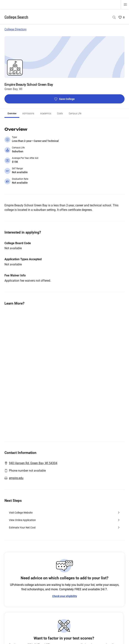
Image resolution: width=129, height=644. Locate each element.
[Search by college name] (114, 8)
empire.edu (16, 469)
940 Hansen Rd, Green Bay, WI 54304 (33, 454)
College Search (16, 8)
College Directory (16, 20)
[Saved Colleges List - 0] (122, 8)
